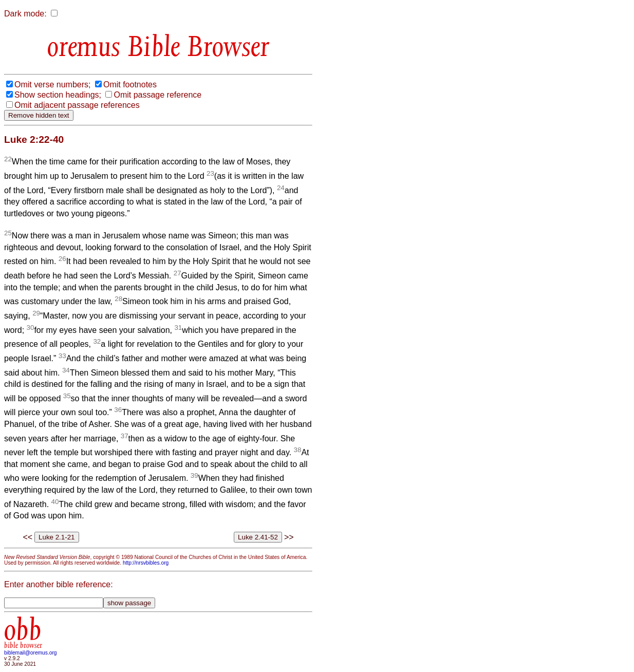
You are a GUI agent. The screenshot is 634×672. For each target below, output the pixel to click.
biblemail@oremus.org (31, 653)
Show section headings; (58, 95)
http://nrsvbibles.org (146, 563)
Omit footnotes (130, 85)
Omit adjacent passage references (77, 105)
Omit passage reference (157, 95)
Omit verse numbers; (52, 85)
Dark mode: (25, 14)
